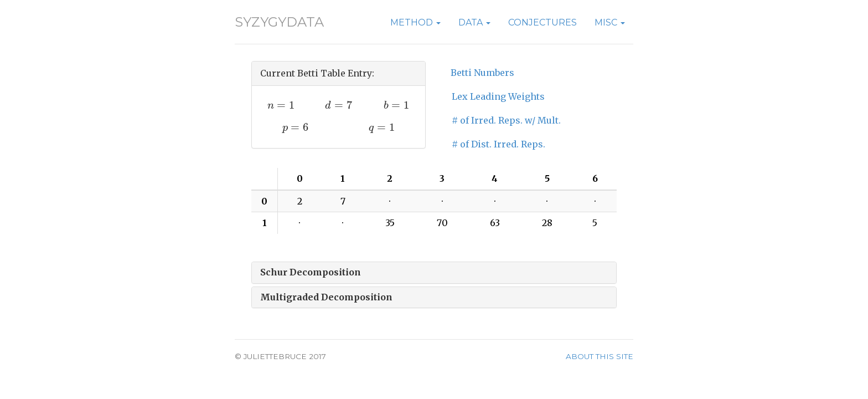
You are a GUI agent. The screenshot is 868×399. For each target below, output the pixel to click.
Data (474, 22)
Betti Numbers (482, 73)
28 (547, 223)
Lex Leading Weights (498, 96)
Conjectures (542, 22)
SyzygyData (279, 22)
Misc (610, 22)
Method (415, 22)
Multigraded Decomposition (326, 297)
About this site (600, 356)
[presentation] (281, 105)
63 (495, 223)
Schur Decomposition (311, 272)
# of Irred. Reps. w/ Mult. (506, 120)
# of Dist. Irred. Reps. (498, 144)
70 (442, 223)
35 (390, 223)
